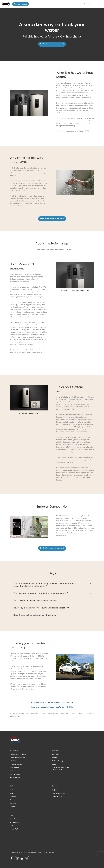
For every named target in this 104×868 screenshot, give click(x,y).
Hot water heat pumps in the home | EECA (73, 131)
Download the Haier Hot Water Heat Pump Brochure (52, 702)
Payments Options (16, 764)
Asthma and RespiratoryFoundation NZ (60, 768)
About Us (13, 797)
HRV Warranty (15, 822)
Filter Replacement (59, 793)
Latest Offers (14, 761)
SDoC (11, 826)
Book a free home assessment (52, 44)
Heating (55, 757)
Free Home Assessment (17, 757)
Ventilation (56, 754)
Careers (12, 807)
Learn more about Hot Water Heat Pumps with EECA (52, 707)
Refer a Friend (14, 767)
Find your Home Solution (18, 754)
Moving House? (15, 774)
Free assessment (21, 4)
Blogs (11, 793)
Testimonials (14, 790)
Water (54, 764)
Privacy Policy (14, 829)
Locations (13, 803)
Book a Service (15, 771)
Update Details (15, 778)
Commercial (14, 800)
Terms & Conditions (16, 819)
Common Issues (57, 797)
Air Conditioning (58, 761)
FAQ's (54, 790)
